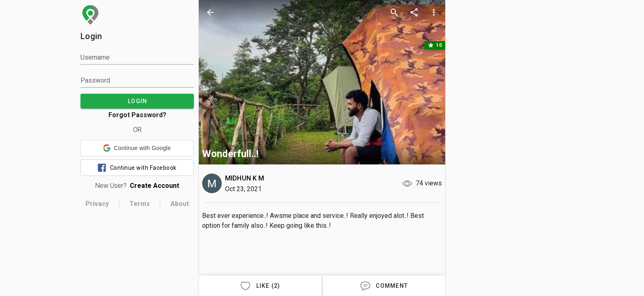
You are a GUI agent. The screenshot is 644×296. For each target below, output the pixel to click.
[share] (414, 12)
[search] (394, 12)
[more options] (434, 12)
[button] (137, 148)
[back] (210, 12)
